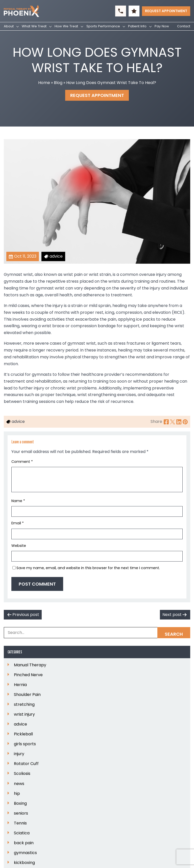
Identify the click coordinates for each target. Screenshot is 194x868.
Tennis (20, 823)
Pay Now (162, 26)
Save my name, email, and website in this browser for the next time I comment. (88, 568)
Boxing (20, 803)
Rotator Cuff (26, 764)
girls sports (25, 744)
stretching (24, 705)
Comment (22, 462)
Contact (184, 26)
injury (19, 754)
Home (44, 83)
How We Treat (66, 26)
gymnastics (25, 853)
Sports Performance (103, 26)
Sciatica (22, 833)
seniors (21, 813)
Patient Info (137, 26)
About (9, 26)
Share (156, 421)
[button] (121, 11)
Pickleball (23, 734)
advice (20, 724)
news (19, 784)
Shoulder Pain (27, 695)
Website (19, 546)
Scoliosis (22, 774)
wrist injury (24, 714)
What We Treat (34, 26)
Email (18, 523)
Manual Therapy (30, 665)
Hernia (20, 685)
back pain (24, 843)
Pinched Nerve (28, 675)
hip (17, 794)
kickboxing (24, 863)
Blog (58, 83)
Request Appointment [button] (166, 11)
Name (18, 501)
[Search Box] (97, 633)
